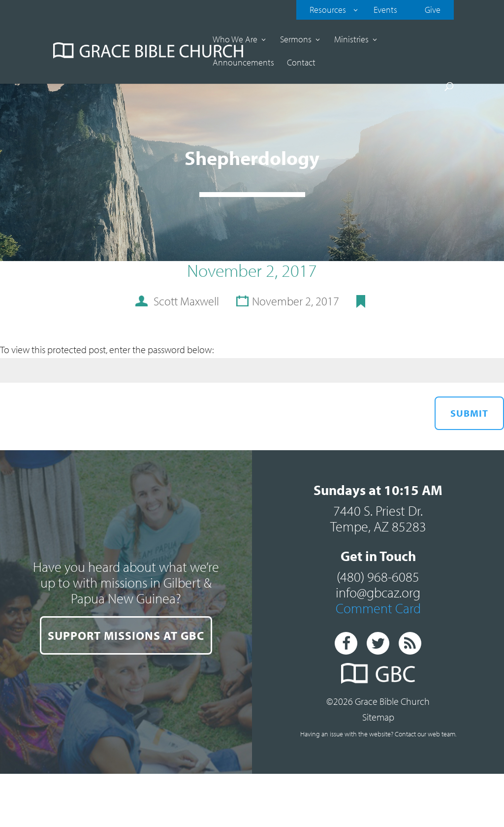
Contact (301, 64)
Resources (328, 10)
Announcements (243, 64)
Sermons (296, 40)
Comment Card (378, 608)
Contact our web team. (425, 734)
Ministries (351, 40)
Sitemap (378, 717)
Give (433, 10)
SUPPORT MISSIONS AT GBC (126, 635)
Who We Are (235, 40)
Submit (469, 413)
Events (385, 10)
